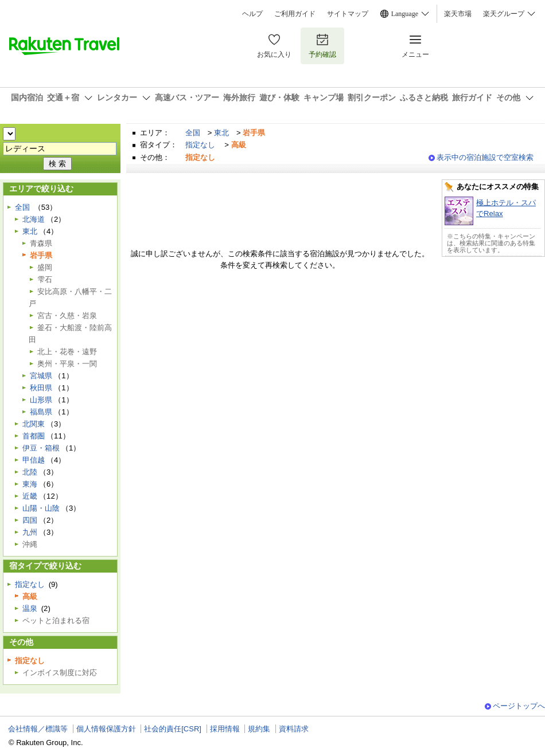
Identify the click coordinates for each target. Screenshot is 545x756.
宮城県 (41, 376)
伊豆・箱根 (41, 448)
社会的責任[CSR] (173, 729)
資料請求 (294, 729)
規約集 (259, 729)
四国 (30, 520)
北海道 (34, 219)
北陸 (30, 472)
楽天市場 (458, 14)
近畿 (30, 496)
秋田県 (41, 388)
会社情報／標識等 (38, 729)
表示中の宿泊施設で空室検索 (485, 157)
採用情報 (225, 729)
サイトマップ (348, 14)
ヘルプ (252, 14)
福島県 (41, 412)
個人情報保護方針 (106, 729)
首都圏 (34, 436)
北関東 (34, 424)
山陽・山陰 (41, 508)
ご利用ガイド (295, 14)
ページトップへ (519, 706)
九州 (30, 532)
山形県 (41, 400)
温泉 (30, 608)
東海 (30, 484)
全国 (193, 133)
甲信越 (34, 460)
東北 (221, 133)
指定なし (200, 145)
